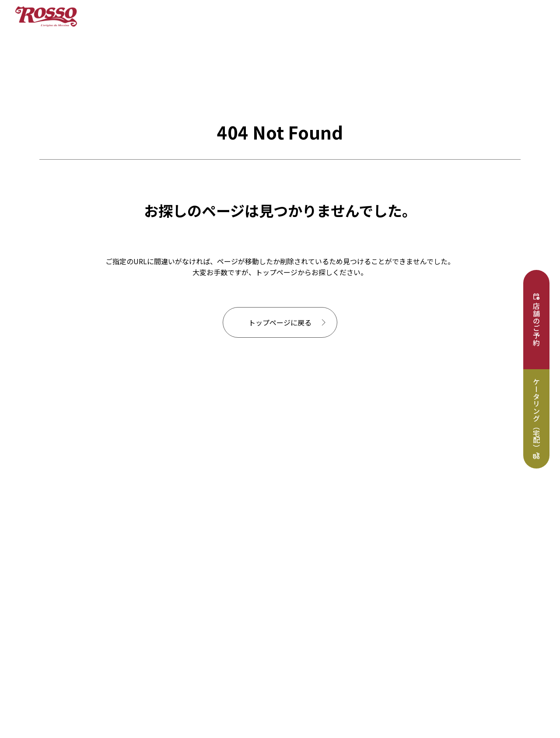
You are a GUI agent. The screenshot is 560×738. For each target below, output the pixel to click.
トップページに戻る (280, 322)
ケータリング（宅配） (536, 415)
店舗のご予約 (536, 324)
